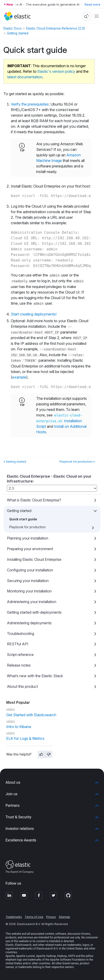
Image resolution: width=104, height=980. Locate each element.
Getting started (19, 511)
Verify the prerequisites (30, 104)
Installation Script (59, 421)
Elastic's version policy (56, 71)
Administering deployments (29, 623)
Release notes (19, 665)
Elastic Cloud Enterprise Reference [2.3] (55, 28)
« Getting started (15, 462)
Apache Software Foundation (68, 960)
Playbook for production (27, 527)
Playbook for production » (77, 462)
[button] (52, 783)
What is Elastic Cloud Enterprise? (34, 500)
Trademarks (14, 917)
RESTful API (18, 644)
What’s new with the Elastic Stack (35, 676)
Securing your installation (28, 581)
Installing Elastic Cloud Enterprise (34, 559)
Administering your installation (32, 602)
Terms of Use (34, 917)
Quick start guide (23, 519)
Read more (92, 4)
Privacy (51, 917)
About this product (22, 686)
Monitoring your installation (29, 591)
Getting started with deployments (34, 612)
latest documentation (25, 77)
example (19, 377)
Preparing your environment (30, 549)
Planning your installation (28, 538)
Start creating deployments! (34, 314)
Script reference (20, 655)
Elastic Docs (13, 28)
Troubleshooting (21, 634)
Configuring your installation (30, 570)
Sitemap (64, 917)
